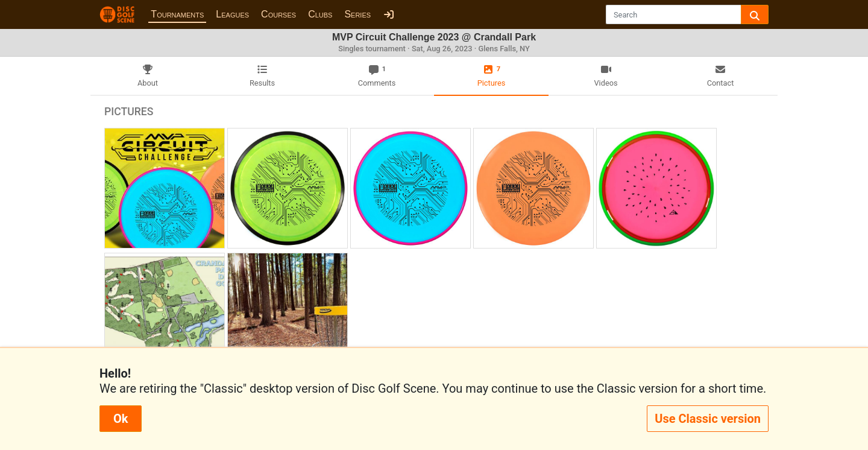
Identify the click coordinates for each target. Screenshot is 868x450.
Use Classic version (708, 419)
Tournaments (177, 14)
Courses (278, 14)
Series (357, 14)
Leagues (232, 14)
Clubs (320, 14)
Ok (121, 419)
